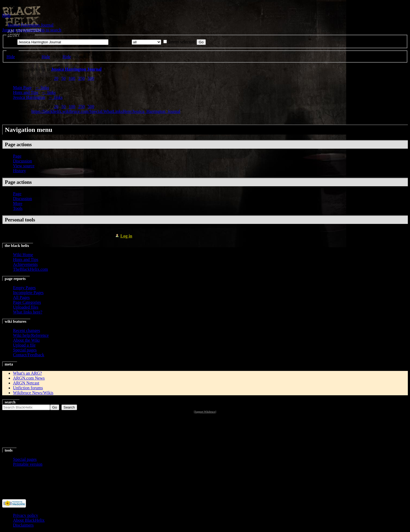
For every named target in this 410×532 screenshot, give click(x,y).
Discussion (22, 161)
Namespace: (120, 42)
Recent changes (27, 330)
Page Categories (27, 302)
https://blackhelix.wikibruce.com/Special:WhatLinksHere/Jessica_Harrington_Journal (106, 111)
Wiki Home (23, 255)
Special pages (25, 350)
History (19, 171)
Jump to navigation (19, 30)
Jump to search (48, 30)
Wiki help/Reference (31, 335)
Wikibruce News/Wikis (33, 393)
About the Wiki (26, 340)
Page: (11, 42)
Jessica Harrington (29, 97)
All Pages (21, 297)
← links (42, 88)
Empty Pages (24, 288)
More (18, 203)
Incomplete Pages (28, 293)
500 (91, 78)
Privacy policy (26, 515)
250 (81, 78)
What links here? (28, 312)
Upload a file (24, 345)
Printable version (28, 464)
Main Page (22, 88)
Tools (18, 208)
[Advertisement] (205, 431)
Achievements (25, 264)
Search (10, 402)
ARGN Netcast (26, 383)
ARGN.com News (29, 378)
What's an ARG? (27, 373)
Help (6, 15)
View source (24, 166)
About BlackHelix (29, 520)
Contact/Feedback (29, 355)
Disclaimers (23, 525)
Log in (126, 236)
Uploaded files (26, 307)
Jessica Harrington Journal (31, 25)
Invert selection (182, 42)
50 (64, 78)
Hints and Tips (26, 92)
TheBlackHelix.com (30, 269)
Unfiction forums (28, 388)
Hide (11, 57)
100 (72, 78)
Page (17, 156)
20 (56, 78)
